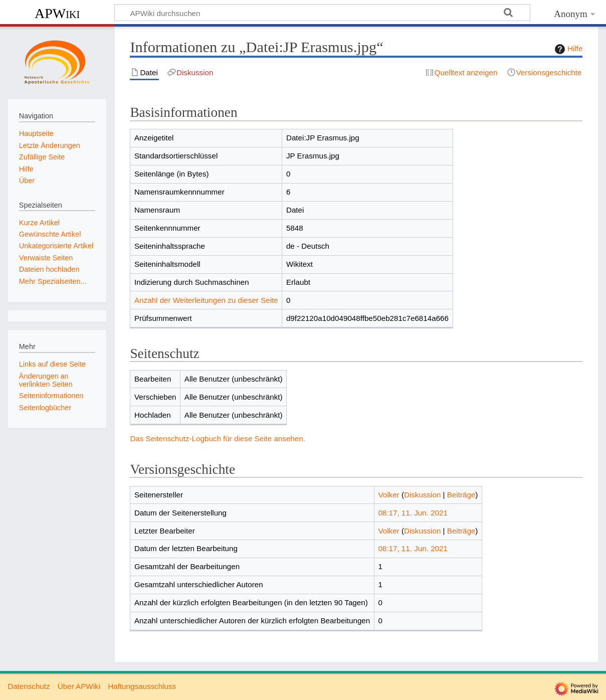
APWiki (57, 13)
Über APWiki (79, 686)
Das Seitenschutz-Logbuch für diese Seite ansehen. (218, 439)
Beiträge (461, 495)
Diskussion (422, 495)
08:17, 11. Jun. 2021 (413, 513)
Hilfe (567, 49)
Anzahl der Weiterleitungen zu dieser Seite (206, 300)
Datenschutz (29, 686)
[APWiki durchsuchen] (322, 13)
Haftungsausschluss (142, 686)
